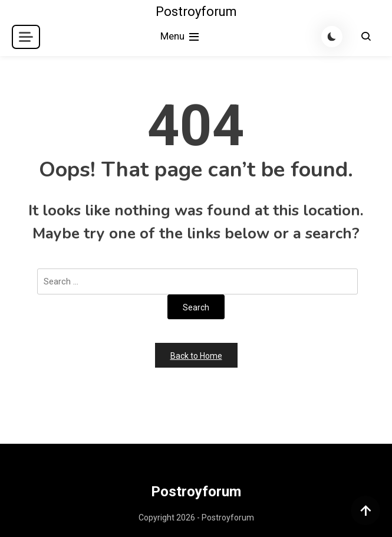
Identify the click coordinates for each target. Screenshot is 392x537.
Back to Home (196, 356)
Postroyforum (196, 12)
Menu (181, 37)
